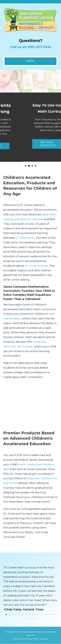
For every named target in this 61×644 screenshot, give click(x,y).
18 (29, 619)
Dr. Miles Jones (25, 238)
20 (35, 619)
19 (32, 619)
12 (42, 615)
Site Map (44, 639)
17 (26, 619)
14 (48, 615)
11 (39, 615)
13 (45, 615)
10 (35, 615)
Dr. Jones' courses (36, 266)
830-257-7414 (40, 47)
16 (55, 615)
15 (52, 615)
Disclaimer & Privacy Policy (26, 639)
